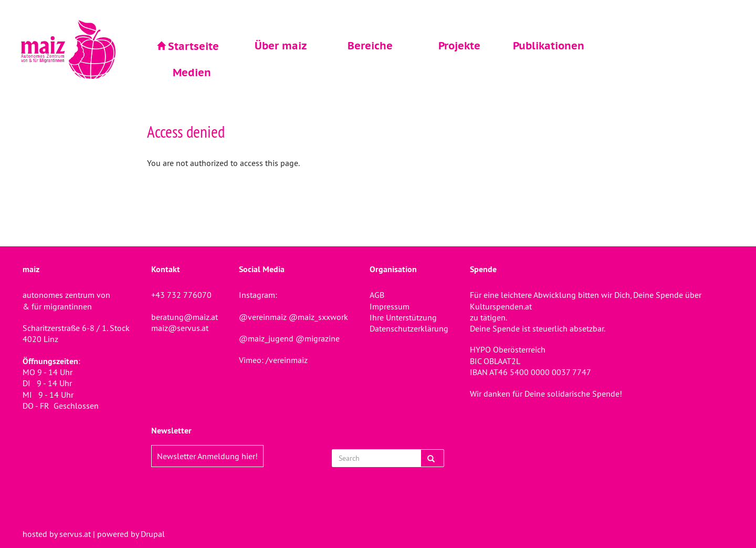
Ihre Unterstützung (403, 317)
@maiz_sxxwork (318, 317)
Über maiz (281, 46)
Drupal (153, 534)
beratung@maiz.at (185, 317)
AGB (377, 295)
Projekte (459, 46)
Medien (192, 73)
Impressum (390, 306)
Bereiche (370, 46)
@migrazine (318, 338)
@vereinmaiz (263, 317)
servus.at (75, 534)
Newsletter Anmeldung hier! (207, 456)
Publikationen (549, 46)
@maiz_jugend (266, 338)
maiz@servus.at (180, 328)
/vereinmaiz (286, 360)
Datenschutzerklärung (409, 328)
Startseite (193, 46)
